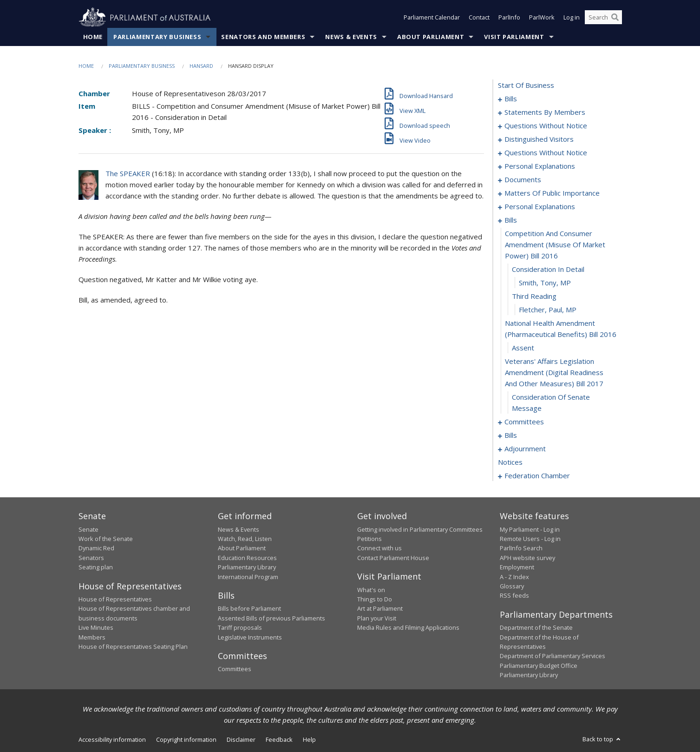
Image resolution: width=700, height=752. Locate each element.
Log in (572, 18)
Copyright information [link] (186, 739)
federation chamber (537, 476)
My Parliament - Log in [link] (530, 529)
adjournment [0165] (525, 449)
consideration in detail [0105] (548, 270)
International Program (248, 577)
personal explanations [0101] (540, 207)
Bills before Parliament (249, 609)
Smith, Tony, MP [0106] (545, 283)
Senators (91, 558)
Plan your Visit (377, 618)
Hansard (201, 66)
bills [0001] (511, 99)
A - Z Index (514, 577)
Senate (88, 529)
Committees (235, 669)
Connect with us (379, 548)
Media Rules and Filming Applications (408, 628)
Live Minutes (96, 628)
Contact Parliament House (393, 558)
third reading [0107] (534, 297)
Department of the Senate (536, 628)
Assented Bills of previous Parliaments (271, 618)
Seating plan (96, 567)
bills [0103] (511, 220)
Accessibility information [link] (112, 739)
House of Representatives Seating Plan (133, 646)
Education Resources (247, 558)
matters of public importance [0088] (552, 193)
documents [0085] (523, 180)
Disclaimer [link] (241, 739)
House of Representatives (115, 599)
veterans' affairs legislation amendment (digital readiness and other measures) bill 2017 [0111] (554, 373)
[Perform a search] (615, 18)
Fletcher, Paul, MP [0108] (548, 310)
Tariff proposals (240, 628)
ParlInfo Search (521, 548)
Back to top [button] (602, 739)
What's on (371, 590)
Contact (479, 18)
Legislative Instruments (250, 637)
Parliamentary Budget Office (539, 666)
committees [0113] (524, 422)
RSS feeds (514, 596)
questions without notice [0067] (546, 153)
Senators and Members (263, 37)
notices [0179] (510, 462)
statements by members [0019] (545, 112)
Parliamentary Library (247, 567)
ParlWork (542, 18)
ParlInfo (509, 18)
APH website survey (527, 558)
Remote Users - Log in (530, 539)
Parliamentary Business (157, 37)
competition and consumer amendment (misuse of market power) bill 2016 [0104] (555, 245)
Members (92, 637)
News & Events (351, 37)
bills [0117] (511, 435)
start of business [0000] (526, 86)
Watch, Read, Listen (245, 539)
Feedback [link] (279, 739)
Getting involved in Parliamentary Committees (420, 529)
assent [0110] (523, 348)
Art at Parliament (380, 609)
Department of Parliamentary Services (553, 656)
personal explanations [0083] (540, 166)
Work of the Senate (106, 539)
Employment (517, 567)
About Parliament (431, 37)
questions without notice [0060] (546, 126)
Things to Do (375, 599)
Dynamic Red (96, 548)
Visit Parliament (514, 37)
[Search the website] (603, 18)
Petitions (370, 539)
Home (93, 37)
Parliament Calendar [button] (432, 18)
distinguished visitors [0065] (539, 139)
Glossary (512, 586)
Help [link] (309, 739)
